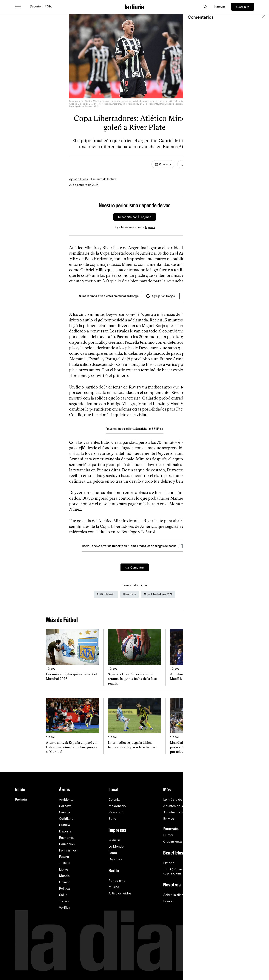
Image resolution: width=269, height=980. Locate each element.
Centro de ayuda (241, 859)
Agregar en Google (161, 296)
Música (114, 887)
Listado (169, 863)
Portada (21, 800)
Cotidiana (66, 819)
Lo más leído (173, 800)
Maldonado (117, 806)
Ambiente (66, 800)
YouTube (235, 812)
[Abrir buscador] (205, 7)
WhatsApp (236, 819)
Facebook (236, 831)
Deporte (35, 6)
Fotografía (171, 829)
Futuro (64, 857)
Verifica (65, 908)
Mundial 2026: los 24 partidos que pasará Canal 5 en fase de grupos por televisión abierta (196, 747)
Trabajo (65, 901)
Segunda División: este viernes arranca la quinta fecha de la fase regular (132, 679)
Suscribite (243, 7)
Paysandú (116, 812)
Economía (66, 838)
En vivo (169, 819)
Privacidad (237, 878)
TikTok (233, 838)
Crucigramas (173, 841)
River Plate (130, 594)
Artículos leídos (120, 893)
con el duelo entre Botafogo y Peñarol (121, 532)
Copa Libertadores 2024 (158, 594)
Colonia (114, 800)
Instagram (236, 825)
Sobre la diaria (174, 895)
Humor (168, 835)
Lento (113, 853)
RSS (232, 806)
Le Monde (116, 846)
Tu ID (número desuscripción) (176, 871)
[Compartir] (163, 164)
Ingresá (150, 227)
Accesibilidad (239, 872)
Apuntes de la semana (180, 812)
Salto (112, 819)
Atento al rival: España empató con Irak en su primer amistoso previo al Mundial (72, 747)
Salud (63, 895)
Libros (64, 869)
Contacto (235, 885)
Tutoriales (236, 866)
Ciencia (65, 812)
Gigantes (115, 859)
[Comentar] (189, 164)
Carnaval (66, 806)
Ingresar (219, 7)
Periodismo (117, 881)
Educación (67, 844)
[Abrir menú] (18, 7)
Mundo (64, 876)
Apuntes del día (175, 806)
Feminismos (68, 850)
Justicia (65, 863)
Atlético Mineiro (106, 594)
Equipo (168, 901)
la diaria (115, 840)
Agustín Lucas (79, 179)
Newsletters (238, 800)
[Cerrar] (194, 205)
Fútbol (49, 6)
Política (64, 888)
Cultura (65, 825)
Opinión (65, 882)
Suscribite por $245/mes (135, 217)
